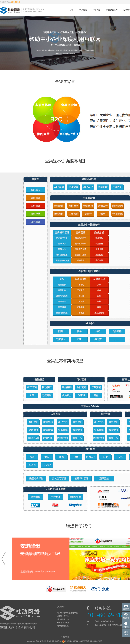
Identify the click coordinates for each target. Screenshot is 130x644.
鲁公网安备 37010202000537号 (75, 641)
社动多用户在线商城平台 (68, 613)
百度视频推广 (112, 10)
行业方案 (97, 10)
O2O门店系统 (63, 623)
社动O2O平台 (63, 616)
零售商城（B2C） (65, 619)
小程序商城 (65, 637)
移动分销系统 (63, 626)
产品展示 (83, 10)
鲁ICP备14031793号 (95, 641)
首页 (71, 10)
